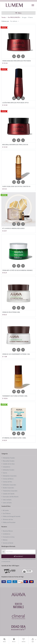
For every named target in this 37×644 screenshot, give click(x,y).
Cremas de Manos (8, 479)
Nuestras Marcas (8, 531)
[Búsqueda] (4, 640)
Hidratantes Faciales (9, 458)
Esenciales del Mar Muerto (11, 497)
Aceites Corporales (8, 488)
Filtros (18, 13)
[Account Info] (33, 640)
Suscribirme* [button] (18, 556)
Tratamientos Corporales (10, 491)
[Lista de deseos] (24, 640)
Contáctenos (7, 534)
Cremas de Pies (7, 482)
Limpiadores (7, 467)
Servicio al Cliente (8, 543)
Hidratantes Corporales (10, 476)
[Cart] (14, 640)
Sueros (5, 473)
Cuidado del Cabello (9, 494)
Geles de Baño (7, 503)
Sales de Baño (7, 500)
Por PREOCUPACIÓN (14, 17)
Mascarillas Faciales (9, 461)
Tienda (4, 17)
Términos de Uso (8, 519)
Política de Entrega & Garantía (12, 516)
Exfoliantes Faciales (9, 470)
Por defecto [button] (14, 21)
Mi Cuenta (6, 510)
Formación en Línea (9, 537)
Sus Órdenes (7, 513)
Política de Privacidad (9, 522)
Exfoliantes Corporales (9, 485)
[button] (14, 56)
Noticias (5, 540)
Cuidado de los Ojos (9, 464)
